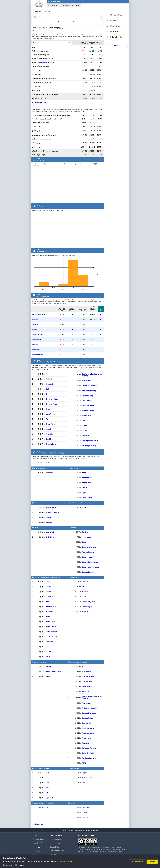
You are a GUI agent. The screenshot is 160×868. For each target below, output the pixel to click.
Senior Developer (88, 557)
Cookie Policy (55, 847)
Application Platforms (41, 468)
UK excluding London (39, 315)
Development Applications (78, 503)
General (37, 528)
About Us (36, 852)
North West (36, 350)
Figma (84, 493)
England (35, 320)
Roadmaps (86, 436)
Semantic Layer (51, 444)
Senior (84, 542)
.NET (47, 602)
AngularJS (49, 612)
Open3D (48, 439)
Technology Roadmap (89, 446)
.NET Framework (51, 607)
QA (47, 807)
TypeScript (49, 798)
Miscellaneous (44, 62)
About (78, 5)
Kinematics (49, 434)
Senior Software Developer (91, 567)
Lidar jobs (117, 45)
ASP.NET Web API (52, 627)
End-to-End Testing (88, 753)
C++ (47, 394)
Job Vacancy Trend (116, 15)
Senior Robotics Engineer (90, 562)
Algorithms (86, 592)
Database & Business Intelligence (44, 503)
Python (84, 426)
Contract (48, 11)
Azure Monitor (87, 483)
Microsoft (85, 817)
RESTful (48, 652)
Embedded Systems (88, 602)
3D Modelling (50, 384)
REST (48, 647)
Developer (85, 532)
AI (47, 374)
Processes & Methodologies (79, 662)
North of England (38, 355)
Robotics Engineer (88, 552)
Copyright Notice (56, 839)
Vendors (73, 803)
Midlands (35, 345)
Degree (48, 409)
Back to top (39, 824)
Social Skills (50, 537)
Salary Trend (114, 21)
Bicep (48, 788)
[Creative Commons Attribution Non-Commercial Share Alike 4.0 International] (103, 841)
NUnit (84, 507)
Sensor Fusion (50, 424)
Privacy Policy (55, 843)
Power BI (49, 522)
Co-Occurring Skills (116, 37)
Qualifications (75, 768)
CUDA (84, 597)
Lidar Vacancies (68, 5)
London (35, 330)
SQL (47, 793)
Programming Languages (42, 768)
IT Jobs (36, 835)
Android (48, 676)
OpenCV (85, 421)
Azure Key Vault (87, 478)
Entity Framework (51, 632)
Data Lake (49, 517)
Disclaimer (54, 854)
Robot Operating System (90, 441)
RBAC (84, 763)
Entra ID (85, 488)
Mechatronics (87, 416)
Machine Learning (88, 411)
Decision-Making (88, 396)
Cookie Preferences (57, 851)
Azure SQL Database (52, 512)
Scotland (35, 325)
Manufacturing (51, 532)
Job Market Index (54, 5)
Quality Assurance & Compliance (44, 803)
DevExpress (86, 807)
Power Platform (87, 498)
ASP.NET (49, 617)
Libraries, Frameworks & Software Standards (48, 577)
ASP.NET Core (50, 622)
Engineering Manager (89, 547)
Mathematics (86, 381)
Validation (49, 429)
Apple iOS (49, 379)
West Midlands (37, 340)
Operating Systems (40, 662)
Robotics (85, 582)
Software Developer (88, 572)
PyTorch (85, 431)
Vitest (48, 657)
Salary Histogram (115, 26)
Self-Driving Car (87, 607)
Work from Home (38, 335)
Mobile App (86, 612)
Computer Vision (51, 404)
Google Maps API (51, 637)
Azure (84, 473)
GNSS (84, 587)
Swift (48, 389)
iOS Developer (87, 537)
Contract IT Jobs (39, 839)
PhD (47, 419)
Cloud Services (75, 468)
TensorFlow (50, 597)
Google (84, 812)
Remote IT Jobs (39, 843)
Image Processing (88, 406)
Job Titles (73, 528)
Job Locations (114, 32)
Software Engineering (89, 391)
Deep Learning (87, 401)
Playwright (49, 642)
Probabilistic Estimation (90, 386)
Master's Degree (51, 414)
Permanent (37, 11)
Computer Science (52, 399)
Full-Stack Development (90, 758)
